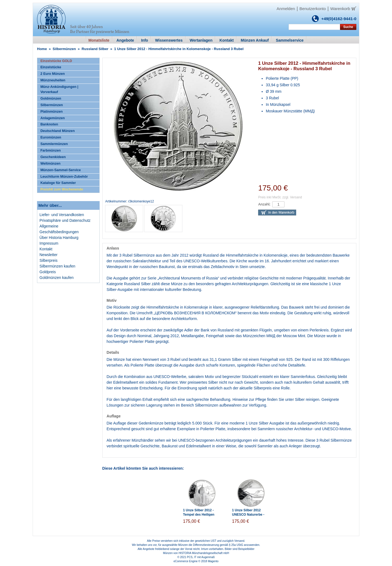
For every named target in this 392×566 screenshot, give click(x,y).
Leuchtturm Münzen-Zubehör (64, 177)
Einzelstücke (51, 67)
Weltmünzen (50, 164)
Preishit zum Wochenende (62, 189)
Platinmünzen (51, 112)
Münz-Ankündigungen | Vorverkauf (59, 89)
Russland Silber (95, 49)
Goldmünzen (51, 99)
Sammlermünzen (54, 144)
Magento (213, 561)
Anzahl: (264, 204)
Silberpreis (48, 260)
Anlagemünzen (53, 118)
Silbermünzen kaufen (57, 266)
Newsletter (48, 255)
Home (42, 49)
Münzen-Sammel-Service (60, 170)
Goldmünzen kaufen (56, 278)
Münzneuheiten (53, 80)
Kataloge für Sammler (58, 183)
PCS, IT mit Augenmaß (201, 557)
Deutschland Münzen (57, 131)
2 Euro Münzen (53, 74)
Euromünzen (51, 137)
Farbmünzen (50, 150)
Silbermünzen (64, 49)
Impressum (49, 243)
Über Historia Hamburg (59, 238)
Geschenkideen (53, 157)
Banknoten (49, 124)
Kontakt (46, 249)
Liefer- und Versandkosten (62, 215)
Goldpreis (48, 272)
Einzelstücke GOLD (56, 61)
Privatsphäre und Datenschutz (65, 220)
